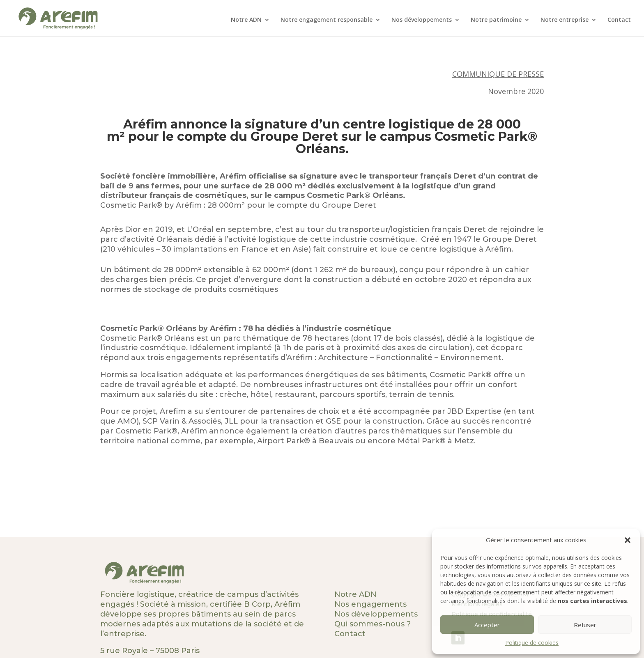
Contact (619, 20)
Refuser (585, 625)
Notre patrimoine (496, 20)
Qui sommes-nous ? (373, 624)
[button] (628, 540)
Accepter (487, 625)
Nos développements (422, 20)
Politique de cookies (532, 643)
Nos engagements (370, 604)
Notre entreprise (565, 20)
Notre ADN (246, 20)
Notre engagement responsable (327, 20)
